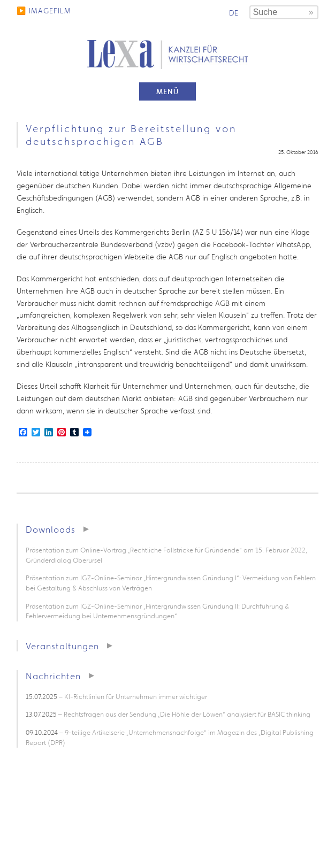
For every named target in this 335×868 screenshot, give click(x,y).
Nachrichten (53, 676)
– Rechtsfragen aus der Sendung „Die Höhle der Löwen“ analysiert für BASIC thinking (168, 714)
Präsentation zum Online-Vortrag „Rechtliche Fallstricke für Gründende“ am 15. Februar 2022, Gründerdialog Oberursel (166, 555)
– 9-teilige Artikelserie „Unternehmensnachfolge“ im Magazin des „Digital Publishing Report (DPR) (170, 738)
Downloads (51, 529)
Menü (167, 91)
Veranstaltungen (62, 646)
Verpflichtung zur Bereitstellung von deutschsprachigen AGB (131, 135)
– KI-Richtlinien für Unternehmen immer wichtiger (116, 697)
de (234, 13)
